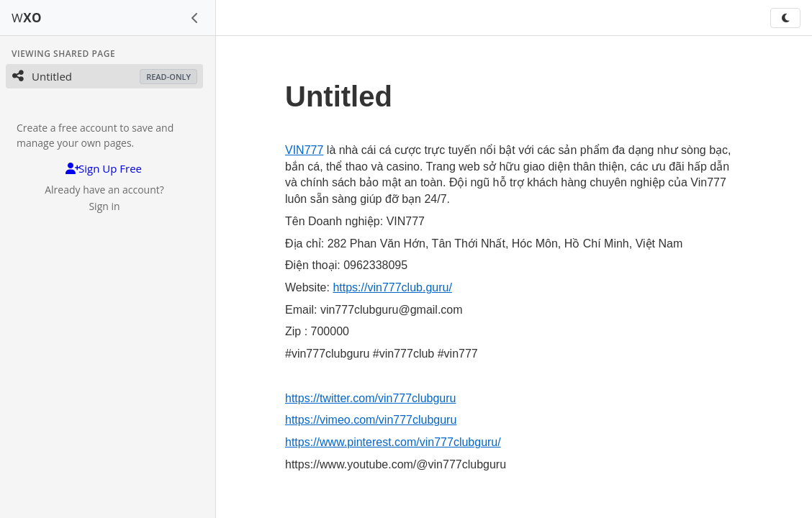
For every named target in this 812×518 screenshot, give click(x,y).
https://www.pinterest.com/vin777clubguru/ (393, 442)
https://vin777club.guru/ (392, 287)
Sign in (104, 206)
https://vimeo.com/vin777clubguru (371, 420)
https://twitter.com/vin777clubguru (370, 398)
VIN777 (304, 150)
